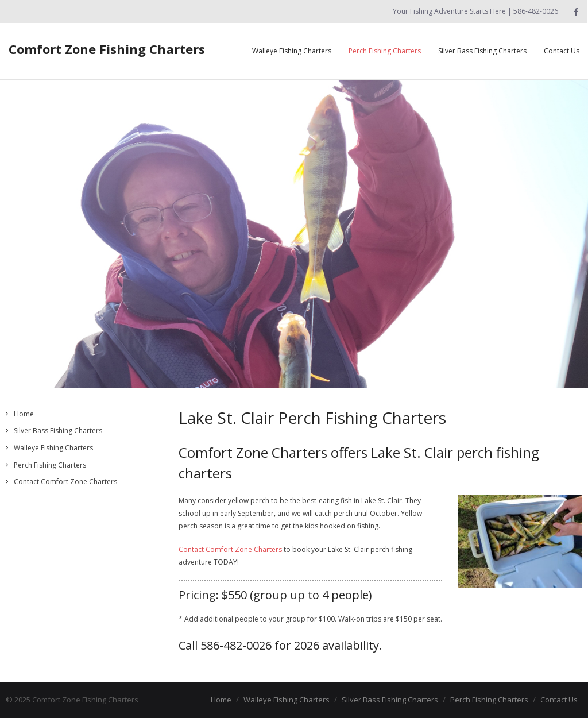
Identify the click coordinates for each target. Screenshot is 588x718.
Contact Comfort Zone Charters (230, 549)
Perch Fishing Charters (50, 465)
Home (24, 414)
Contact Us (559, 700)
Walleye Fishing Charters (53, 448)
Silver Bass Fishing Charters (58, 431)
